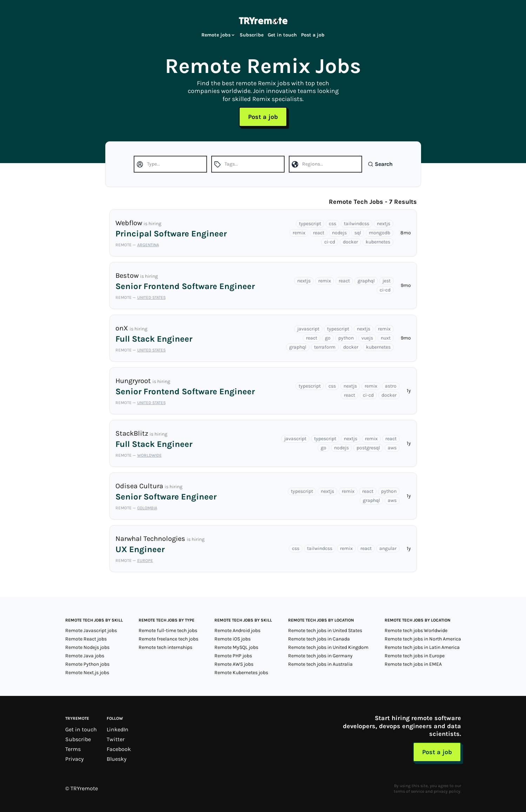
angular (388, 548)
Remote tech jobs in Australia (320, 664)
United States (151, 297)
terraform (325, 347)
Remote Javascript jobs (91, 630)
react (319, 233)
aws (392, 448)
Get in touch (282, 35)
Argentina (148, 245)
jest (387, 281)
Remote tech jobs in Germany (320, 656)
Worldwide (149, 455)
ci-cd (330, 242)
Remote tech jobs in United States (325, 630)
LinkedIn (118, 729)
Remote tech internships (165, 647)
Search (380, 164)
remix (299, 233)
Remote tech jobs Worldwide (416, 630)
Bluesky (116, 759)
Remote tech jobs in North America (423, 639)
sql (358, 233)
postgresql (368, 448)
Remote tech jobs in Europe (415, 656)
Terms (73, 749)
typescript (310, 224)
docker (350, 242)
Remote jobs (218, 35)
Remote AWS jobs (234, 664)
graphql (366, 281)
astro (391, 386)
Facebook (119, 749)
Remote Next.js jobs (87, 673)
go (328, 338)
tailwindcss (357, 224)
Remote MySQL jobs (236, 647)
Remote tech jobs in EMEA (413, 664)
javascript (308, 329)
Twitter (116, 739)
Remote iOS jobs (232, 639)
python (346, 338)
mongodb (379, 233)
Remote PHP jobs (233, 656)
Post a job (313, 35)
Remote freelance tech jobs (168, 639)
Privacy (74, 759)
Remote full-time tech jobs (168, 630)
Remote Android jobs (237, 630)
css (332, 224)
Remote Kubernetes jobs (241, 673)
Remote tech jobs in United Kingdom (328, 647)
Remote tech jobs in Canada (319, 639)
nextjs (384, 224)
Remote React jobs (86, 639)
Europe (145, 561)
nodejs (339, 233)
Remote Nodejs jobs (87, 647)
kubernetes (378, 242)
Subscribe (252, 35)
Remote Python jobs (87, 664)
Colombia (147, 508)
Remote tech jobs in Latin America (422, 647)
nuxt (386, 338)
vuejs (367, 338)
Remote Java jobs (85, 656)
